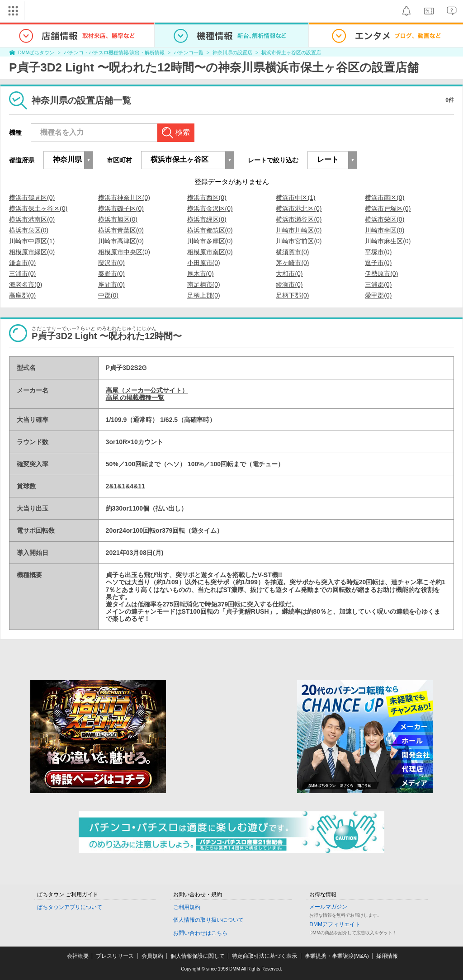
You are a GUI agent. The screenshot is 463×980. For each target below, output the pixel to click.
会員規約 (152, 956)
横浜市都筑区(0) (210, 230)
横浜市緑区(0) (207, 219)
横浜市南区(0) (385, 198)
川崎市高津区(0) (121, 241)
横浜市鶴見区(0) (32, 198)
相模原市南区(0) (210, 252)
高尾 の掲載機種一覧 (135, 398)
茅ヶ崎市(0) (292, 263)
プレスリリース (115, 956)
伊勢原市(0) (381, 274)
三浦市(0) (22, 274)
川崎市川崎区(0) (299, 230)
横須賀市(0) (292, 252)
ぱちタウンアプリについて (70, 907)
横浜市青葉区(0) (121, 230)
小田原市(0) (204, 263)
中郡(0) (108, 295)
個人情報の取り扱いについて (208, 920)
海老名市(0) (26, 284)
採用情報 (387, 956)
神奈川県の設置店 (232, 52)
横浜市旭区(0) (118, 219)
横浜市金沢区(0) (210, 208)
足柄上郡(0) (204, 295)
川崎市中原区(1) (32, 241)
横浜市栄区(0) (385, 219)
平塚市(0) (378, 252)
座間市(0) (111, 284)
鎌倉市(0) (22, 263)
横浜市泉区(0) (29, 230)
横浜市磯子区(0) (121, 208)
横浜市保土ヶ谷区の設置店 (291, 52)
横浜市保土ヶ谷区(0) (38, 208)
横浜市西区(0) (207, 198)
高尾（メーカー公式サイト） (147, 390)
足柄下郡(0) (292, 295)
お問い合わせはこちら (200, 933)
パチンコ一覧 (189, 52)
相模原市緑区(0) (32, 252)
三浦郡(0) (378, 284)
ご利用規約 (187, 907)
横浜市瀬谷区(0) (299, 219)
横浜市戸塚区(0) (388, 208)
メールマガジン (328, 907)
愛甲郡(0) (378, 295)
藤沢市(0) (111, 263)
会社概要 (78, 956)
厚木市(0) (201, 274)
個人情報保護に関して (198, 956)
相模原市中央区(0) (124, 252)
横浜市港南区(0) (32, 219)
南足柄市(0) (204, 284)
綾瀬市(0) (289, 284)
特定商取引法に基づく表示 (265, 956)
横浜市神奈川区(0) (124, 198)
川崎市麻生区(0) (388, 241)
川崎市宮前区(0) (299, 241)
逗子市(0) (378, 263)
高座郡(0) (22, 295)
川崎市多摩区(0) (210, 241)
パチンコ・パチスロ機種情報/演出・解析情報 (114, 52)
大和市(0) (289, 274)
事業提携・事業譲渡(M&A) (337, 956)
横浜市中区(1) (295, 198)
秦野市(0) (111, 274)
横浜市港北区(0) (299, 208)
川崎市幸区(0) (385, 230)
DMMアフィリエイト (335, 924)
